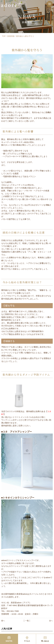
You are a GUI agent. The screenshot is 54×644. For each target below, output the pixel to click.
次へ (51, 621)
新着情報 (11, 36)
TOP (4, 36)
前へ (3, 621)
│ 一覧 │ (27, 621)
